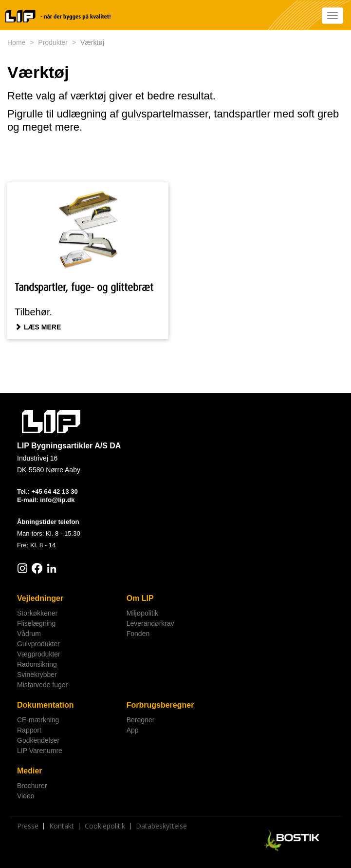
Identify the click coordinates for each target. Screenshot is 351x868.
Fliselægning (36, 623)
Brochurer (32, 786)
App (133, 730)
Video (26, 796)
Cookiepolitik (105, 826)
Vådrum (29, 634)
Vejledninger (40, 598)
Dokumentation (45, 705)
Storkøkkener (37, 613)
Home (16, 42)
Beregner (141, 720)
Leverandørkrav (150, 623)
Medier (30, 771)
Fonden (138, 634)
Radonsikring (37, 664)
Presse (28, 826)
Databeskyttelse (161, 826)
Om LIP (140, 598)
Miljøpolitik (142, 613)
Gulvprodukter (38, 644)
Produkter (53, 42)
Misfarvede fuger (42, 685)
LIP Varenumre (40, 751)
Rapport (29, 730)
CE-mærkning (38, 720)
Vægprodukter (39, 654)
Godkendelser (38, 740)
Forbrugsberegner (160, 705)
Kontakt (62, 826)
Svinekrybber (37, 675)
